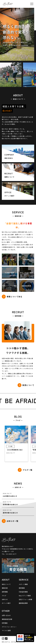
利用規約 (5, 623)
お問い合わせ (6, 615)
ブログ (4, 596)
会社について (6, 584)
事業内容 (5, 588)
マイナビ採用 (6, 630)
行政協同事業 (23, 592)
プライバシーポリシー (9, 627)
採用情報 (5, 592)
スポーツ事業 (23, 584)
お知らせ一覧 (13, 521)
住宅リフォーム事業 (26, 599)
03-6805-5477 (11, 554)
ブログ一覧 (28, 470)
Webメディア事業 (25, 596)
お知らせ (5, 599)
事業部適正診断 (7, 619)
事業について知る (14, 297)
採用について (28, 385)
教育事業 (22, 588)
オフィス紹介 (6, 603)
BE (10, 400)
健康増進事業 (23, 603)
